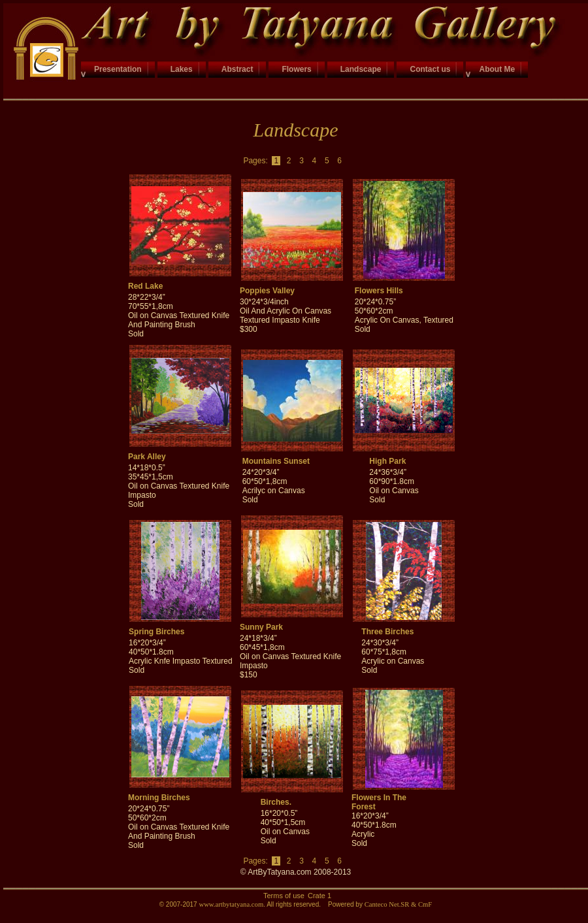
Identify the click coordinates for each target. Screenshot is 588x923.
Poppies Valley (267, 291)
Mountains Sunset (276, 461)
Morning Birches (159, 798)
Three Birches (387, 632)
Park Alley (147, 457)
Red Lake (145, 286)
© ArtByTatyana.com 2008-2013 (296, 872)
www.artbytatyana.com (231, 904)
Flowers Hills (379, 291)
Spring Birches (156, 632)
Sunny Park (261, 627)
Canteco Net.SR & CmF (399, 904)
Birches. (276, 802)
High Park (387, 461)
